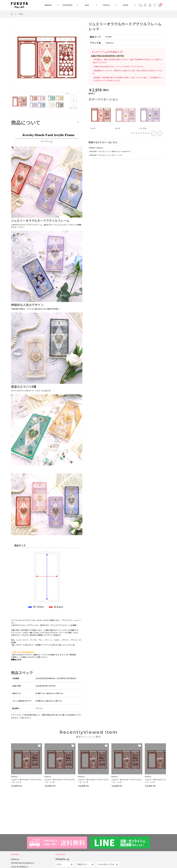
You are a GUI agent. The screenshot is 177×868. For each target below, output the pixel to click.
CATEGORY (68, 5)
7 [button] (147, 135)
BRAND (48, 5)
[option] (47, 56)
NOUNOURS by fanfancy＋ (23, 863)
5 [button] (142, 135)
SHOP (125, 5)
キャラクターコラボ (106, 864)
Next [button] (160, 133)
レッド (120, 155)
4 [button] (140, 135)
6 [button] (144, 135)
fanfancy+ (100, 148)
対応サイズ (115, 151)
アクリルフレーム (104, 151)
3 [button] (137, 135)
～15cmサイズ (126, 151)
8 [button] (149, 135)
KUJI (87, 5)
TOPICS (106, 5)
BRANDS (92, 148)
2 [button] (135, 135)
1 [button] (132, 135)
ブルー (21, 14)
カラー (114, 155)
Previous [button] (154, 133)
